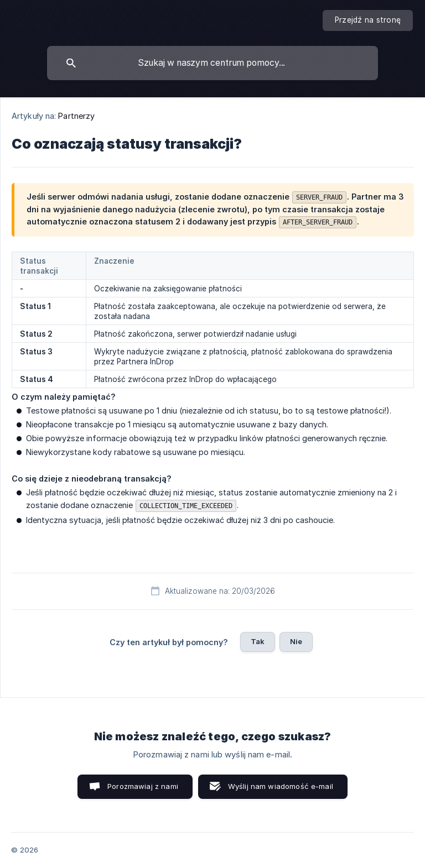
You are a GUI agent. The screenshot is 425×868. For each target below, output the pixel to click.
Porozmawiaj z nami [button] (143, 786)
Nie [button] (296, 641)
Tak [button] (258, 641)
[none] (368, 20)
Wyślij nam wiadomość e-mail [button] (281, 786)
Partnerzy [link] (76, 116)
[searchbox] (212, 63)
